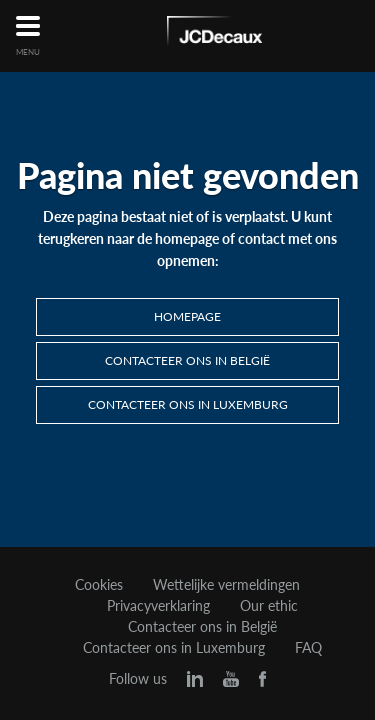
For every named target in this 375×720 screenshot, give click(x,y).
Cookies (99, 585)
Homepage (187, 316)
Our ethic (269, 606)
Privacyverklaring (158, 606)
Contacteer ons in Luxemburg (188, 404)
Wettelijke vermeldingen (226, 585)
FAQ (308, 648)
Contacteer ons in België (187, 360)
